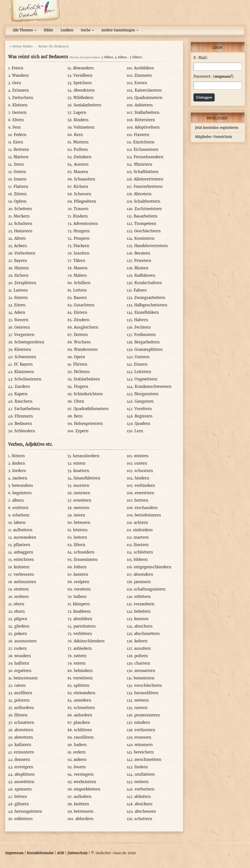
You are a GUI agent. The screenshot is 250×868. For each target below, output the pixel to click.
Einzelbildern (147, 312)
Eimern (141, 364)
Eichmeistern (146, 149)
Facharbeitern (27, 409)
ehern (19, 611)
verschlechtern (148, 685)
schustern (144, 471)
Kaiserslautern (148, 90)
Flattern (21, 187)
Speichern (83, 83)
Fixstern (142, 135)
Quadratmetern (148, 98)
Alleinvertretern (149, 179)
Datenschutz (77, 853)
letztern (80, 530)
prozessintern (147, 715)
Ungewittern (146, 379)
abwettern (24, 737)
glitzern (22, 804)
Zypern (82, 431)
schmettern (84, 708)
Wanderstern (86, 349)
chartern (142, 663)
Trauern (81, 209)
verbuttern (145, 789)
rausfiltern (84, 737)
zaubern (20, 478)
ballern (80, 597)
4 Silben (121, 57)
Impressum (14, 853)
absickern (144, 804)
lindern (141, 767)
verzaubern (144, 604)
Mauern (81, 172)
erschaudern (146, 508)
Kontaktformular (40, 853)
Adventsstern (86, 224)
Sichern (21, 275)
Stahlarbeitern (87, 379)
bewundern (22, 485)
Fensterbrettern (148, 187)
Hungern (82, 231)
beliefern (142, 611)
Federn (20, 135)
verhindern (145, 485)
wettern (142, 700)
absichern (143, 626)
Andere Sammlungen (120, 30)
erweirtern (144, 493)
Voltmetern (84, 127)
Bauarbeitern (146, 216)
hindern (142, 478)
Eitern (20, 305)
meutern (82, 508)
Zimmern (143, 75)
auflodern (83, 797)
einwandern (84, 693)
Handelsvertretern (151, 246)
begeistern (22, 493)
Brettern (21, 149)
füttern (18, 456)
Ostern (20, 172)
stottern (21, 589)
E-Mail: (201, 58)
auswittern (24, 782)
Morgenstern (146, 394)
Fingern (81, 386)
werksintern (85, 782)
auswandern (25, 537)
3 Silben (107, 57)
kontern (81, 574)
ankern (80, 759)
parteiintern (85, 626)
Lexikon (67, 30)
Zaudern (22, 386)
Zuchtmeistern (148, 209)
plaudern (82, 722)
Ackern (21, 246)
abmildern (83, 619)
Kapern (21, 394)
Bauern (80, 298)
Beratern (142, 253)
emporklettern (87, 789)
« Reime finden (21, 46)
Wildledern (83, 98)
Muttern (81, 142)
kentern (141, 619)
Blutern (141, 268)
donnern (22, 759)
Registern (144, 416)
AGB (61, 853)
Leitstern (143, 372)
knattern (81, 471)
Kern (78, 135)
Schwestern (25, 357)
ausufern (142, 648)
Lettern (80, 290)
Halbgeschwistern (151, 305)
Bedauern (23, 424)
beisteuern (84, 811)
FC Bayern (23, 364)
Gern (17, 83)
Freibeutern (145, 335)
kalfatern (23, 745)
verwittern (83, 678)
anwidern (83, 700)
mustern (81, 485)
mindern (142, 722)
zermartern (145, 671)
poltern (141, 656)
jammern (142, 582)
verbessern (24, 574)
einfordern (143, 530)
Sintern (21, 298)
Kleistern (23, 349)
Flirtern (80, 364)
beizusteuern (26, 678)
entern (79, 463)
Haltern (141, 320)
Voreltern (143, 409)
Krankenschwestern (153, 386)
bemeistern (144, 678)
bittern (21, 797)
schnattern (24, 722)
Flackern (81, 246)
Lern (139, 431)
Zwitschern (23, 98)
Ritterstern (145, 120)
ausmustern (25, 641)
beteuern (82, 523)
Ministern (143, 164)
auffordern (24, 708)
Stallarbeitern (147, 112)
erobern (21, 597)
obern (19, 604)
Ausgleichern (86, 327)
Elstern (81, 312)
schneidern (84, 552)
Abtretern (143, 194)
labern (20, 523)
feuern (80, 767)
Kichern (81, 187)
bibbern (141, 560)
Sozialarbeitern (87, 105)
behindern (83, 671)
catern (20, 685)
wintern (141, 456)
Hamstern (23, 231)
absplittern (25, 774)
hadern (80, 745)
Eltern (18, 120)
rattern (80, 656)
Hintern (21, 268)
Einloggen (204, 97)
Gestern (19, 112)
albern (18, 500)
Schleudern (25, 431)
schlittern (83, 730)
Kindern (81, 120)
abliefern (143, 797)
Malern (80, 275)
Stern (19, 164)
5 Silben (135, 57)
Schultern (23, 224)
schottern (143, 819)
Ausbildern (144, 68)
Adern (20, 312)
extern (80, 663)
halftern (22, 663)
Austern (81, 164)
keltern (141, 641)
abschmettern (147, 634)
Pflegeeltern (85, 201)
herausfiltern (146, 693)
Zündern (82, 320)
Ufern (79, 401)
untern (141, 463)
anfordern (83, 715)
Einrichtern (144, 142)
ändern (19, 463)
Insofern (82, 253)
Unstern (142, 357)
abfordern (84, 819)
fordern (19, 471)
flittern (21, 715)
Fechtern (143, 327)
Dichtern (82, 372)
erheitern (21, 515)
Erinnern (21, 90)
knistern (22, 567)
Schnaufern (84, 179)
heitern (80, 537)
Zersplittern (25, 283)
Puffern (81, 149)
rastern (141, 708)
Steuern (21, 320)
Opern (79, 357)
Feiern (17, 68)
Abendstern (84, 90)
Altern (20, 238)
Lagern (80, 112)
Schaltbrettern (147, 201)
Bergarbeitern (147, 342)
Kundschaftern (148, 283)
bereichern (144, 752)
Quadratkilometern (91, 409)
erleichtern (24, 560)
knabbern (82, 611)
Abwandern (83, 68)
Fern (17, 127)
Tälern (79, 261)
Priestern (143, 261)
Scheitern (23, 209)
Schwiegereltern (29, 342)
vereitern (82, 589)
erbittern (143, 597)
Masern (81, 268)
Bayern (21, 261)
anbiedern (83, 648)
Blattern (21, 157)
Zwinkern (83, 157)
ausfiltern (23, 693)
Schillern (82, 283)
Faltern (140, 290)
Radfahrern (145, 275)
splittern (82, 685)
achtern (141, 523)
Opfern (20, 201)
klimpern (81, 604)
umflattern (145, 774)
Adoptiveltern (147, 127)
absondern (143, 574)
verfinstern (145, 730)
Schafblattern (146, 172)
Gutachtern (84, 305)
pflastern (22, 545)
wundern (23, 656)
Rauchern (23, 401)
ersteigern (24, 767)
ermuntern (24, 752)
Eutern (141, 83)
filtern (79, 545)
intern (79, 515)
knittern (81, 804)
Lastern (21, 290)
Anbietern (144, 105)
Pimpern (82, 238)
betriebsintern (148, 515)
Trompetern (145, 224)
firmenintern (86, 560)
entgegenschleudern (153, 567)
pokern (21, 634)
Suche (87, 30)
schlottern (143, 552)
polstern (22, 700)
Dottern (81, 335)
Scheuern (83, 194)
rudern (20, 648)
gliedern (22, 626)
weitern (141, 782)
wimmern (144, 745)
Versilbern (83, 75)
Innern (20, 179)
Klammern (24, 372)
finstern (141, 545)
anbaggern (23, 552)
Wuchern (82, 342)
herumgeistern (28, 811)
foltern (80, 567)
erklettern (23, 819)
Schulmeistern (28, 379)
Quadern (142, 424)
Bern (78, 416)
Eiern (18, 142)
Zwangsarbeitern (150, 298)
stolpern (82, 582)
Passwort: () (213, 77)
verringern (84, 774)
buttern (141, 500)
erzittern (20, 508)
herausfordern (86, 456)
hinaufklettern (87, 478)
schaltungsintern (150, 589)
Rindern (80, 216)
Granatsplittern (148, 349)
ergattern (23, 671)
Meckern (22, 216)
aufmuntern (25, 582)
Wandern (20, 75)
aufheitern (23, 530)
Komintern (144, 238)
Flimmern (24, 416)
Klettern (20, 105)
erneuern (143, 737)
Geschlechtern (147, 231)
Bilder (48, 30)
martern (141, 537)
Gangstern (144, 401)
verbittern (83, 634)
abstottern (24, 730)
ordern (79, 752)
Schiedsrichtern (88, 394)
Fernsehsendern (148, 157)
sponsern (23, 789)
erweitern (82, 500)
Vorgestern (24, 335)
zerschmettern (148, 759)
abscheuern (145, 811)
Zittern (20, 194)
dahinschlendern (89, 641)
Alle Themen (24, 30)
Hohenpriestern (88, 424)
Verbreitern (25, 253)
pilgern (21, 619)
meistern (82, 493)
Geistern (22, 327)
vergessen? (223, 77)
